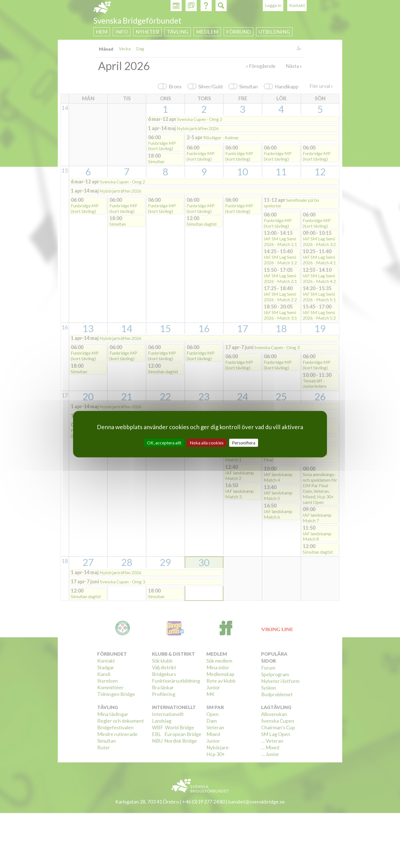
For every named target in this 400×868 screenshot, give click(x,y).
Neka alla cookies (207, 443)
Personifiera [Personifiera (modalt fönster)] (244, 443)
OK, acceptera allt (164, 443)
